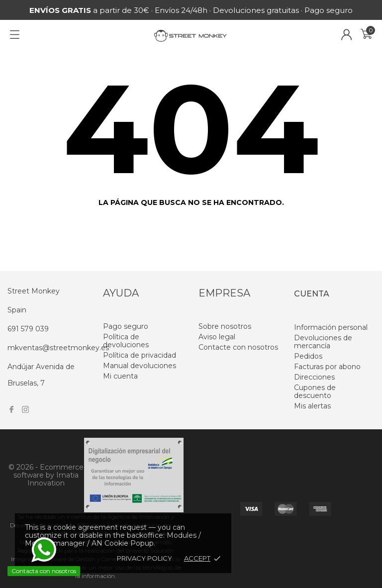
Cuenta (312, 294)
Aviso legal (217, 337)
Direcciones (314, 377)
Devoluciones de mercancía (323, 342)
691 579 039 (28, 329)
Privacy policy (144, 558)
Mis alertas (312, 406)
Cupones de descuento (315, 392)
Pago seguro (126, 326)
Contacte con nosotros (238, 347)
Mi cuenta (120, 376)
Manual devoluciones (140, 366)
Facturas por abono (327, 367)
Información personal (331, 327)
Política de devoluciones (126, 341)
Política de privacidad (140, 355)
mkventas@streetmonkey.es (58, 348)
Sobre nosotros (225, 326)
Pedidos (308, 356)
